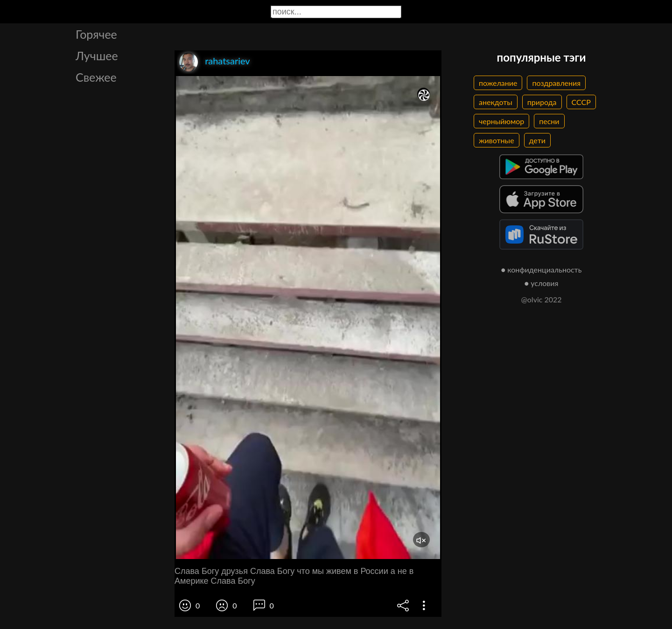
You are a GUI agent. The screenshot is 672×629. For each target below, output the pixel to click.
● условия (542, 283)
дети (537, 140)
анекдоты (496, 102)
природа (542, 102)
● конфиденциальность (542, 269)
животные (497, 140)
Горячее (96, 34)
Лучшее (97, 56)
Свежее (96, 77)
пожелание (498, 83)
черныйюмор (501, 121)
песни (549, 121)
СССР (581, 102)
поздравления (556, 83)
